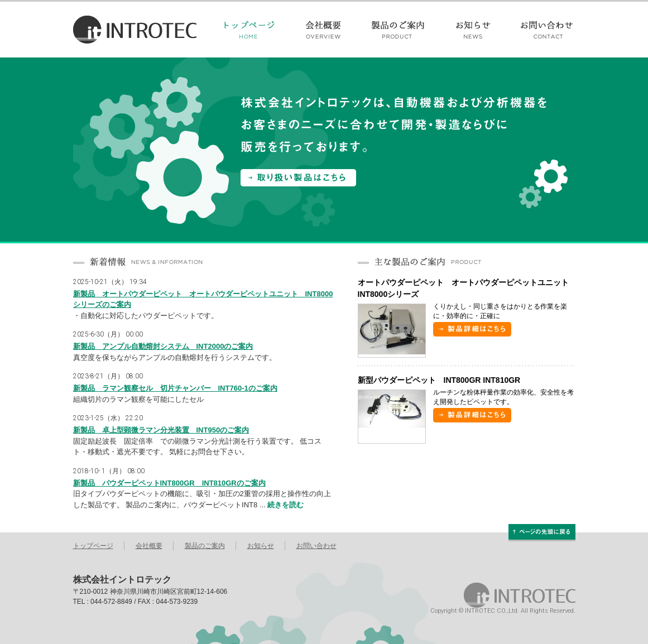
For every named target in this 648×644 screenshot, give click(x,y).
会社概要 (324, 30)
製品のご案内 (400, 30)
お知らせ (474, 30)
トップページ (257, 30)
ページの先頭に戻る (542, 532)
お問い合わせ (540, 30)
